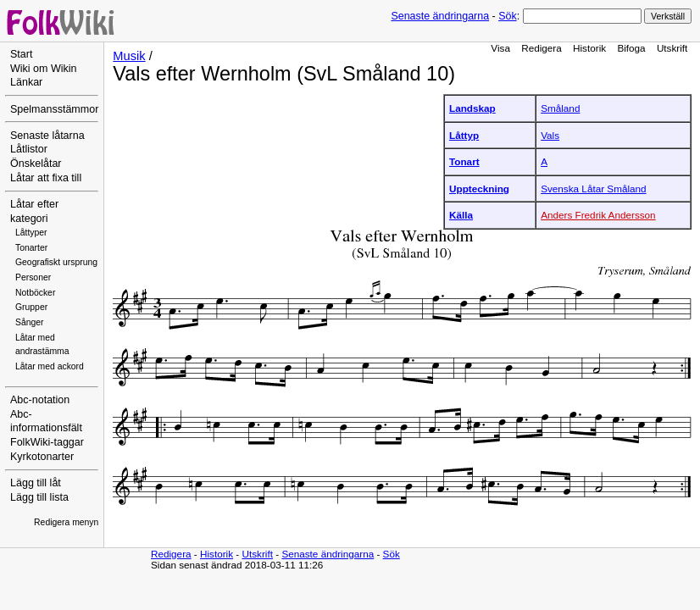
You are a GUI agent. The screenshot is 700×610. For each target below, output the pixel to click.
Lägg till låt (36, 483)
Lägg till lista (39, 497)
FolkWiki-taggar (47, 442)
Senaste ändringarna (440, 16)
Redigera (542, 48)
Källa (461, 215)
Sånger (30, 322)
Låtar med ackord (50, 366)
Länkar (26, 82)
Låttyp (464, 135)
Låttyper (31, 233)
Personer (33, 277)
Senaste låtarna (47, 136)
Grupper (31, 307)
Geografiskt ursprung (56, 262)
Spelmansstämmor (54, 109)
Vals (550, 135)
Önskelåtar (36, 164)
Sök (507, 16)
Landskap (472, 108)
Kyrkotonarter (42, 457)
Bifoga (631, 48)
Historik (589, 48)
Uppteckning (479, 189)
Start (21, 54)
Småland (560, 108)
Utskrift (672, 48)
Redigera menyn (66, 522)
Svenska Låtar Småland (593, 189)
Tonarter (31, 248)
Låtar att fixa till (46, 178)
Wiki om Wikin (44, 69)
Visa (500, 48)
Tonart (464, 161)
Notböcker (35, 293)
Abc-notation (40, 400)
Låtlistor (29, 149)
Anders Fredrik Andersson (598, 215)
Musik (129, 56)
